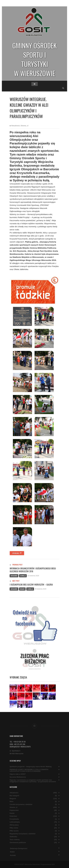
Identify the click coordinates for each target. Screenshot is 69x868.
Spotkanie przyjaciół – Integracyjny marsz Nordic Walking (31, 767)
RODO (12, 852)
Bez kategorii (14, 796)
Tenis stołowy (15, 840)
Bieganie (22, 589)
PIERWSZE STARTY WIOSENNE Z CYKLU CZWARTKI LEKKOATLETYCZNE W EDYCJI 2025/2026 (29, 770)
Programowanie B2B (48, 864)
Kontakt (13, 855)
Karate (12, 813)
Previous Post (16, 565)
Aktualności (16, 126)
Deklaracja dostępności (19, 849)
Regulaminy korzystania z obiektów (23, 834)
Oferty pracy (14, 825)
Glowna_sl (24, 126)
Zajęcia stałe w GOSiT (18, 774)
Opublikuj (17, 553)
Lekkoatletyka (15, 822)
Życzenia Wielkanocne (18, 777)
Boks (12, 802)
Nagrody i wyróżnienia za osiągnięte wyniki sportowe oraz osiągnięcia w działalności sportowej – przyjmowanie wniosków (33, 781)
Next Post (15, 581)
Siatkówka (13, 837)
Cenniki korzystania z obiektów (21, 805)
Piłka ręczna (14, 831)
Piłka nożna (14, 828)
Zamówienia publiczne (18, 843)
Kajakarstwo (14, 810)
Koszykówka (14, 819)
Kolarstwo (13, 816)
